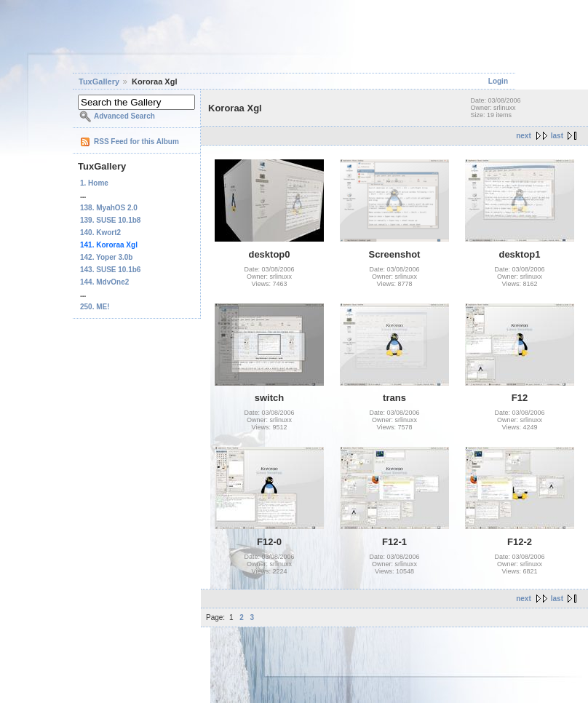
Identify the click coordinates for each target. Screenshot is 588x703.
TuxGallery (99, 82)
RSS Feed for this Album (136, 142)
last (557, 136)
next (524, 136)
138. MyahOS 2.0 (109, 208)
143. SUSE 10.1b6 (110, 270)
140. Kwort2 (100, 233)
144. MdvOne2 (104, 282)
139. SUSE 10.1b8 (110, 220)
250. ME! (95, 307)
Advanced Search (124, 116)
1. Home (94, 183)
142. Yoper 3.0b (106, 257)
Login (498, 81)
